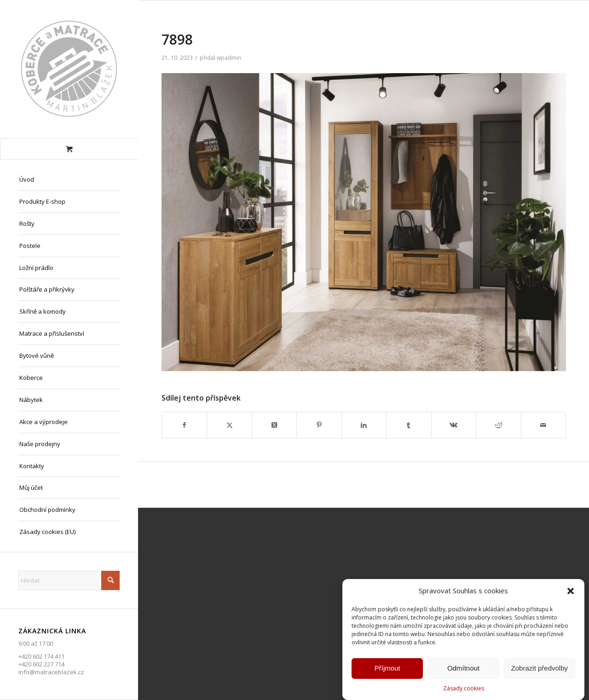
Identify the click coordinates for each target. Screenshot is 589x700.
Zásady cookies (464, 688)
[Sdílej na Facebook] (184, 425)
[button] (571, 591)
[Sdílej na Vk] (454, 425)
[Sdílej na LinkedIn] (364, 425)
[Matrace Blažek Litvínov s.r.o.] (69, 69)
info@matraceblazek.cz (51, 672)
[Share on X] (274, 425)
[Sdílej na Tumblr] (409, 425)
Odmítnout (463, 668)
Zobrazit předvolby (540, 668)
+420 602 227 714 (41, 664)
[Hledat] (69, 580)
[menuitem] (69, 180)
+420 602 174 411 (41, 656)
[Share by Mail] (544, 425)
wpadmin (229, 58)
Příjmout (387, 668)
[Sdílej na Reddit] (498, 425)
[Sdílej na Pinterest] (319, 425)
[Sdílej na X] (229, 425)
